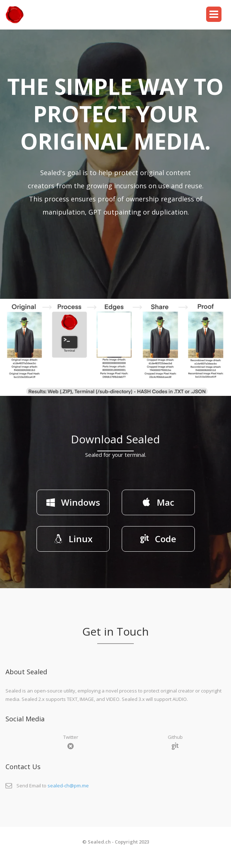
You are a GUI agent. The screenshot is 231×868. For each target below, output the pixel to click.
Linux (73, 539)
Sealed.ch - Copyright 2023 (118, 842)
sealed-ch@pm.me (68, 786)
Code (158, 539)
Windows (73, 502)
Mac (158, 502)
